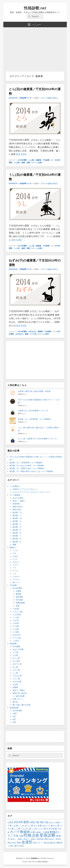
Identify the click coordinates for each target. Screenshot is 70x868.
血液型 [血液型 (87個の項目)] (27, 842)
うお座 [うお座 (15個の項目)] (15, 826)
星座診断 (13, 644)
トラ (14, 574)
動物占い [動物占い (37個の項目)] (55, 832)
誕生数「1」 (18, 515)
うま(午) (16, 620)
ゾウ (14, 568)
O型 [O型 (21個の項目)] (46, 822)
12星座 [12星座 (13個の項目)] (10, 823)
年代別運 (19, 600)
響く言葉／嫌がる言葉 (22, 705)
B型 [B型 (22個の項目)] (42, 822)
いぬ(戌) (16, 609)
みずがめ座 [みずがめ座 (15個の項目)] (52, 829)
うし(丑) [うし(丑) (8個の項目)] (22, 826)
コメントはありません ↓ (50, 98)
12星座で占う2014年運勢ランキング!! (33, 411)
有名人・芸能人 (19, 501)
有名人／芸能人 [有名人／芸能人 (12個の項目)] (30, 839)
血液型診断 (14, 708)
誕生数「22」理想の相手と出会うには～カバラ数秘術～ (32, 471)
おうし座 (16, 658)
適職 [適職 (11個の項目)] (58, 843)
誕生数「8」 (18, 539)
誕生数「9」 (18, 542)
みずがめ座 (17, 682)
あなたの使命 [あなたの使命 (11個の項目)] (54, 823)
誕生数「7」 (18, 536)
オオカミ (16, 562)
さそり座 (16, 670)
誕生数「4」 (18, 527)
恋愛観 (15, 687)
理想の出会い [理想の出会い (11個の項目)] (50, 839)
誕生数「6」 (18, 533)
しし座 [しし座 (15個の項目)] (17, 829)
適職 (14, 545)
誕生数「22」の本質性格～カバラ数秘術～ (27, 463)
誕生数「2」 (18, 521)
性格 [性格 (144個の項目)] (28, 835)
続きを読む (23, 154)
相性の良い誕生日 (20, 693)
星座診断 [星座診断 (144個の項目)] (47, 835)
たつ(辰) (16, 626)
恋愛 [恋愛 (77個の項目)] (35, 835)
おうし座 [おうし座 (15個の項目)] (29, 826)
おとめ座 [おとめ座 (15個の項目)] (38, 826)
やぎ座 (15, 684)
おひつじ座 (17, 664)
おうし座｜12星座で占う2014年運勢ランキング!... (38, 439)
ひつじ (15, 559)
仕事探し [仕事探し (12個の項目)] (39, 832)
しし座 (15, 673)
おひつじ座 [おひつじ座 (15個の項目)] (48, 826)
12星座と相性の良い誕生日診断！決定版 (34, 391)
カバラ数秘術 (15, 495)
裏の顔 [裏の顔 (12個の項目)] (47, 843)
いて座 (15, 652)
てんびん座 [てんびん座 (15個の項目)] (26, 829)
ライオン (16, 579)
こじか (15, 550)
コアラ (15, 565)
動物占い (13, 547)
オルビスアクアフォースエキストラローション (31, 492)
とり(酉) (16, 632)
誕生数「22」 (18, 518)
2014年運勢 (22, 160)
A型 (14, 716)
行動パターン (18, 699)
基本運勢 (19, 597)
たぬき (15, 556)
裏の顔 (15, 702)
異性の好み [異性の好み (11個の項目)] (12, 843)
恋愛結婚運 (20, 603)
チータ (15, 571)
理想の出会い (18, 507)
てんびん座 (17, 676)
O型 (14, 722)
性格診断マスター (26, 98)
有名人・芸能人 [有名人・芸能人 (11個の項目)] (17, 839)
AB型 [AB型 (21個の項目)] (32, 822)
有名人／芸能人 (19, 690)
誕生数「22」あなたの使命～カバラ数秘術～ (28, 466)
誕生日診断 (20, 696)
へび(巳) (16, 641)
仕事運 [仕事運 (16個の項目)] (46, 832)
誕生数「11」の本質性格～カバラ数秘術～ (35, 419)
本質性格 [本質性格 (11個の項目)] (40, 839)
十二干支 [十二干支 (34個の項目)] (13, 836)
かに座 (15, 667)
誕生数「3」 (18, 524)
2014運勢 (16, 646)
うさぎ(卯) (17, 615)
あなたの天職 (18, 649)
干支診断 (46, 160)
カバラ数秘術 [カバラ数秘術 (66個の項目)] (20, 832)
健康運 (39, 160)
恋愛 (28, 163)
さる (14, 553)
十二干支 (33, 334)
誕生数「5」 (18, 530)
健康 (23, 163)
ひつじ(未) (17, 638)
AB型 (15, 714)
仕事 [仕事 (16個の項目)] (33, 832)
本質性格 (16, 504)
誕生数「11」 (18, 512)
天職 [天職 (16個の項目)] (21, 836)
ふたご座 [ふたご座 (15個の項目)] (42, 829)
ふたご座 (16, 679)
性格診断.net (35, 8)
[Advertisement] (35, 48)
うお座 (15, 655)
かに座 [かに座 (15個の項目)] (56, 826)
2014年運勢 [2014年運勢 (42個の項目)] (21, 822)
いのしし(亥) (18, 612)
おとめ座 (16, 661)
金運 (18, 606)
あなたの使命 (18, 498)
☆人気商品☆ (15, 486)
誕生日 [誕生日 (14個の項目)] (53, 843)
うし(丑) (31, 246)
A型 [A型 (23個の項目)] (37, 822)
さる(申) (16, 623)
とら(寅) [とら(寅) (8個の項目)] (34, 829)
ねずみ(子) (32, 332)
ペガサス (16, 577)
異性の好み (17, 510)
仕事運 (18, 591)
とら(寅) (31, 160)
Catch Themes (42, 862)
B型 (14, 719)
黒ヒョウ (16, 582)
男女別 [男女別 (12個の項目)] (58, 839)
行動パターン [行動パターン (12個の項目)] (38, 843)
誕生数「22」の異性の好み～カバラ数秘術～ (28, 468)
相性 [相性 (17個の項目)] (19, 843)
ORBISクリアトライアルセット (25, 489)
